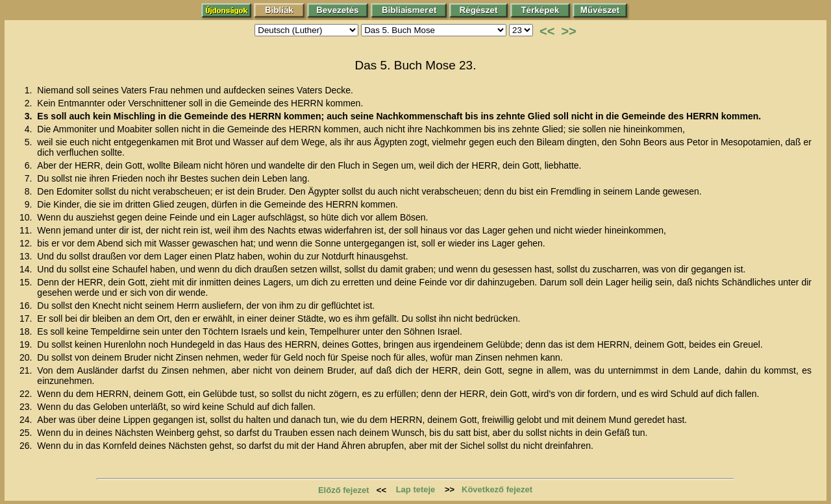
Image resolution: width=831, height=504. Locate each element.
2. (30, 103)
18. (27, 331)
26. (27, 446)
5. (30, 142)
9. (30, 204)
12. (27, 243)
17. (27, 318)
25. (27, 433)
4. (30, 129)
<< (547, 31)
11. (27, 230)
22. (27, 394)
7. (30, 178)
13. (27, 256)
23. (27, 407)
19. (27, 344)
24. (27, 420)
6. (30, 165)
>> (568, 31)
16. (27, 306)
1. (30, 90)
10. (27, 217)
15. (27, 282)
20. (27, 357)
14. (27, 269)
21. (27, 370)
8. (30, 191)
